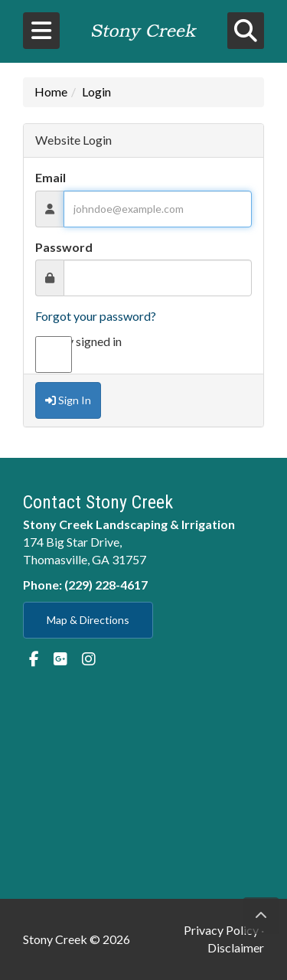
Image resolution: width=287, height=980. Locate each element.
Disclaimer (236, 947)
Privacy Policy (221, 930)
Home (51, 91)
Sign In (68, 400)
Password (64, 247)
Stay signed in (78, 342)
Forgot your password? (96, 316)
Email (51, 177)
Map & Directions (88, 620)
